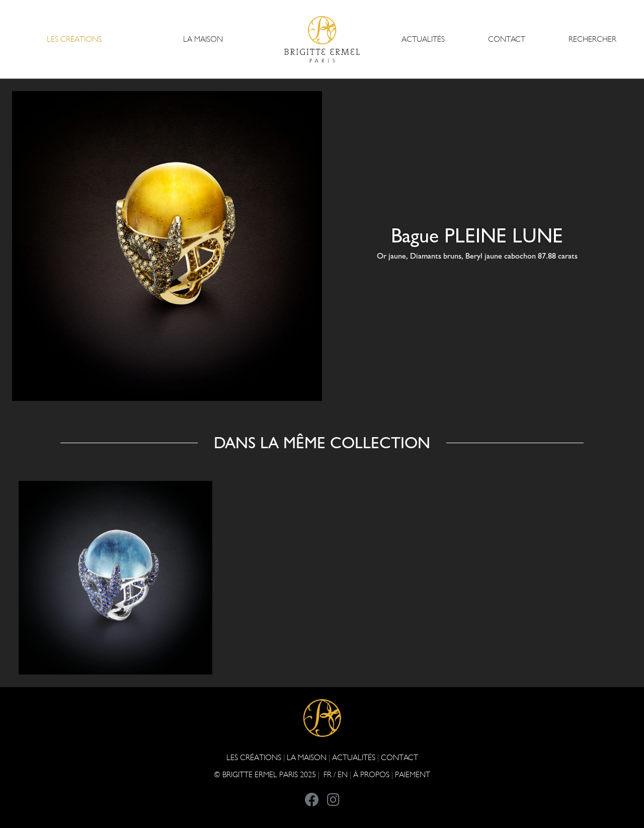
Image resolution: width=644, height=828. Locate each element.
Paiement (413, 774)
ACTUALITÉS (423, 39)
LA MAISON (307, 757)
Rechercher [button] (592, 39)
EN (343, 774)
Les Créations (254, 757)
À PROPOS (371, 774)
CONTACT (507, 39)
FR (328, 774)
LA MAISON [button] (203, 39)
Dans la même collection (322, 443)
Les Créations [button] (74, 39)
